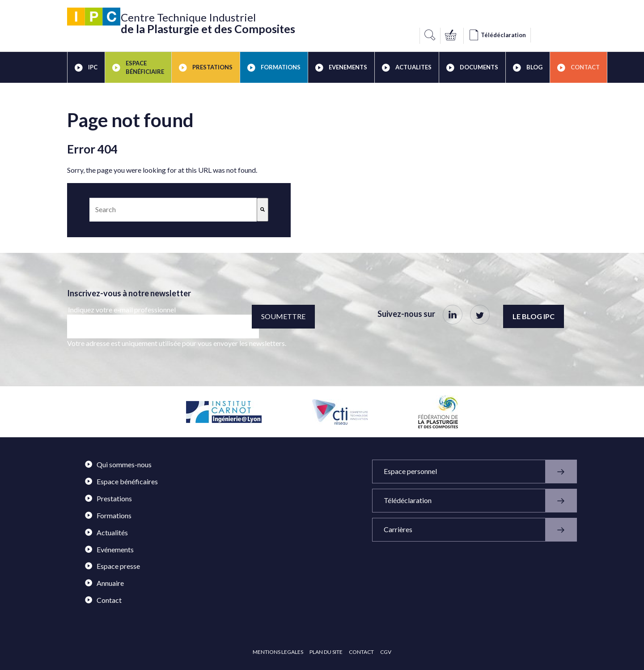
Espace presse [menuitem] (112, 566)
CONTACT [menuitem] (361, 652)
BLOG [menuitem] (528, 68)
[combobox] (173, 210)
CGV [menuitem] (386, 652)
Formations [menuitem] (108, 515)
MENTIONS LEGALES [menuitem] (278, 652)
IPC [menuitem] (86, 68)
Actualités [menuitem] (106, 532)
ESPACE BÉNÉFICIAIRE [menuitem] (138, 67)
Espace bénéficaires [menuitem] (121, 481)
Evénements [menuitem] (109, 549)
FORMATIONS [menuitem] (274, 68)
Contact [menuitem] (578, 68)
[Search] (263, 210)
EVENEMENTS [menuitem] (341, 68)
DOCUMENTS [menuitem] (472, 68)
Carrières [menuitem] (480, 530)
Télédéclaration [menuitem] (480, 501)
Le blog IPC (534, 316)
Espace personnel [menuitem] (480, 472)
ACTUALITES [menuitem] (407, 68)
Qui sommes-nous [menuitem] (118, 464)
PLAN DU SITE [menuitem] (326, 652)
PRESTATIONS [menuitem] (206, 68)
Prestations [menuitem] (108, 498)
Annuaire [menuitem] (104, 583)
